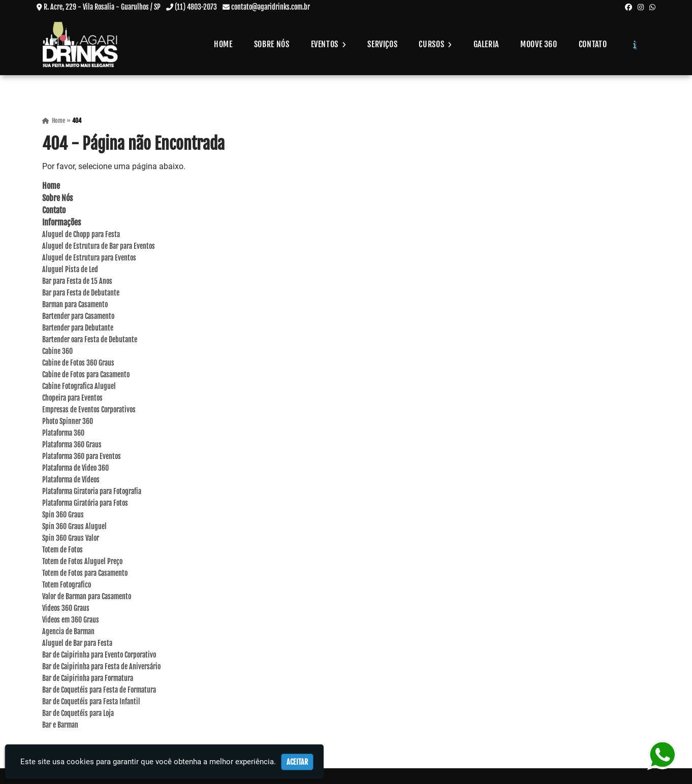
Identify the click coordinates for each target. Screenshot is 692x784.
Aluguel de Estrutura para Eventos (89, 259)
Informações (61, 223)
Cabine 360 (57, 352)
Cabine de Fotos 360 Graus (78, 364)
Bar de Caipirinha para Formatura (88, 679)
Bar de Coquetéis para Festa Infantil (91, 703)
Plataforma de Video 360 (75, 469)
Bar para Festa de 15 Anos (77, 282)
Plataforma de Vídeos (71, 481)
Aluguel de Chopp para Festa (81, 235)
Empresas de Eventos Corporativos (89, 411)
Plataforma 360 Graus (72, 446)
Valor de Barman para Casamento (87, 597)
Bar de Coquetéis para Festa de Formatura (99, 691)
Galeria (486, 44)
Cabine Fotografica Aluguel (79, 387)
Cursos (435, 44)
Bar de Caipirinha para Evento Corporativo (99, 656)
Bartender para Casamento (78, 317)
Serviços (382, 44)
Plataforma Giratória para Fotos (85, 504)
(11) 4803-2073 (196, 7)
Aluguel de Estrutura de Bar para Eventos (99, 247)
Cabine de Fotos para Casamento (86, 375)
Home (223, 44)
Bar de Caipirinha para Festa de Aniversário (101, 667)
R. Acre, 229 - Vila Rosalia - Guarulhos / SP (102, 7)
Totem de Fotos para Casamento (85, 574)
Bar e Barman (60, 726)
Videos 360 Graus (66, 609)
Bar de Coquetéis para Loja (78, 714)
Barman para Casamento (75, 305)
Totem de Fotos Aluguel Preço (82, 562)
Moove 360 (539, 44)
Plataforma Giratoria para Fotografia (92, 492)
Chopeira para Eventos (72, 399)
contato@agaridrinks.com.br (271, 7)
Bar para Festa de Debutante (81, 294)
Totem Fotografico (67, 586)
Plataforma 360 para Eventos (82, 457)
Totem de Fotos (62, 551)
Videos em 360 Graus (71, 621)
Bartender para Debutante (78, 329)
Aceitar (297, 762)
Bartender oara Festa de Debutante (90, 340)
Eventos (329, 44)
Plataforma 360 (63, 434)
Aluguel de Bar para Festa (77, 644)
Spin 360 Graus (63, 516)
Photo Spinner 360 (68, 422)
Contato (593, 44)
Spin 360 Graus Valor (71, 539)
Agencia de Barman (68, 632)
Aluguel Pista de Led (70, 270)
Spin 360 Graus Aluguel (74, 527)
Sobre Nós (272, 44)
